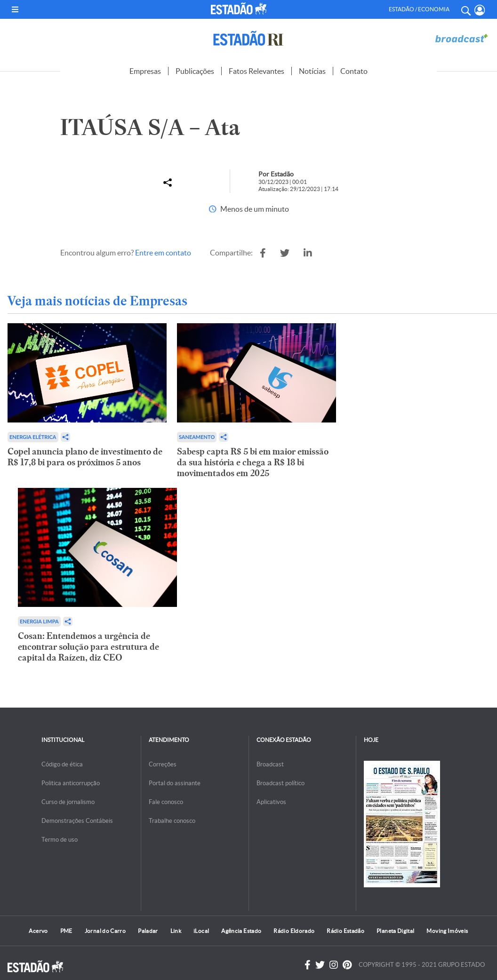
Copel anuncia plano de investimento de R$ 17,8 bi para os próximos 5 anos (85, 457)
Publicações (195, 71)
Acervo (38, 931)
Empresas (145, 71)
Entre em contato (163, 253)
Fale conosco (166, 802)
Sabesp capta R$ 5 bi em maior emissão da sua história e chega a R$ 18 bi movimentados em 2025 (253, 462)
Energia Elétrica (33, 437)
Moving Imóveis (447, 931)
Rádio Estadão (345, 931)
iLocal (201, 931)
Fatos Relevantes (257, 71)
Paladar (148, 931)
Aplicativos (271, 802)
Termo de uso (60, 840)
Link (176, 931)
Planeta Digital (395, 931)
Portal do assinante (175, 783)
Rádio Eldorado (294, 931)
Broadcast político (281, 783)
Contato (354, 71)
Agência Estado (241, 931)
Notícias (312, 71)
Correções (163, 764)
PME (66, 931)
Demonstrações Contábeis (77, 821)
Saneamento (197, 437)
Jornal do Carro (105, 931)
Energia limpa (39, 621)
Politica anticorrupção (71, 783)
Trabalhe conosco (172, 821)
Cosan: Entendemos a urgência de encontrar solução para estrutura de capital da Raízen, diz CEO (88, 647)
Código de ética (62, 764)
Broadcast (270, 764)
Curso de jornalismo (68, 802)
